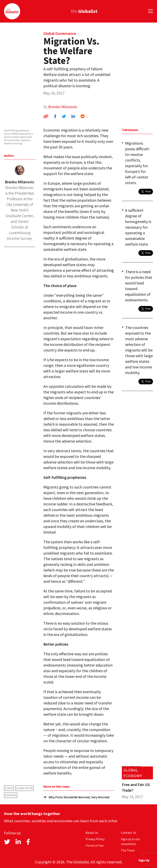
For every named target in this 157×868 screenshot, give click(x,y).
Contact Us (129, 833)
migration (11, 795)
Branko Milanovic (63, 107)
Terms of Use (95, 845)
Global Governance (60, 33)
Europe (9, 788)
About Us (92, 833)
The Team (128, 850)
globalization (25, 788)
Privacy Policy (95, 839)
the (84, 11)
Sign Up (144, 860)
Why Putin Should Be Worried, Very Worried (76, 797)
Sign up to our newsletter (130, 841)
